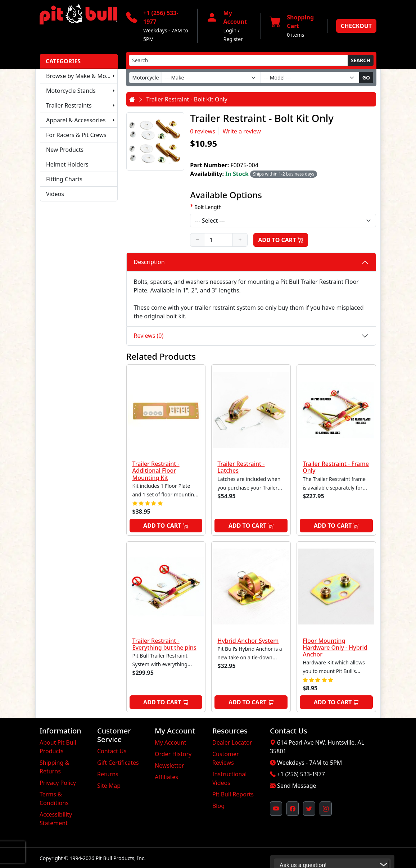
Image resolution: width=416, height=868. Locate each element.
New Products (65, 150)
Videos (55, 194)
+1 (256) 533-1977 (301, 774)
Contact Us (112, 751)
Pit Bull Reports (233, 794)
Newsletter (169, 765)
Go (366, 78)
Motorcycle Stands (71, 91)
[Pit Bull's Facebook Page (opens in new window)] (293, 809)
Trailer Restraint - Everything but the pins (164, 644)
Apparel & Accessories (76, 120)
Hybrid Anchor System (248, 641)
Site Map (109, 786)
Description (149, 262)
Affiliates (166, 777)
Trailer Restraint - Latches (241, 467)
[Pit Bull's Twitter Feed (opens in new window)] (309, 809)
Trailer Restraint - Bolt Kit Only (187, 99)
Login (230, 30)
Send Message (297, 786)
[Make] (211, 78)
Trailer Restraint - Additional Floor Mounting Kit (156, 471)
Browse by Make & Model (80, 76)
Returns (108, 774)
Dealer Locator (232, 742)
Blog (218, 806)
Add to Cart (281, 240)
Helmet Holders (67, 164)
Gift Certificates (118, 763)
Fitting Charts (64, 179)
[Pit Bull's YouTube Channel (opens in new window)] (276, 809)
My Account (171, 742)
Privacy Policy (58, 783)
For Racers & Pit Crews (76, 135)
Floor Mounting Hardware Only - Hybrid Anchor (335, 647)
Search (361, 60)
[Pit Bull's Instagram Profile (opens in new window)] (326, 809)
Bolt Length (208, 207)
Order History (173, 754)
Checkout (356, 26)
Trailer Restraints (69, 105)
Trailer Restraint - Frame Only (336, 467)
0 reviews (203, 131)
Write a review (242, 131)
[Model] (310, 78)
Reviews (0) (149, 336)
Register (233, 39)
